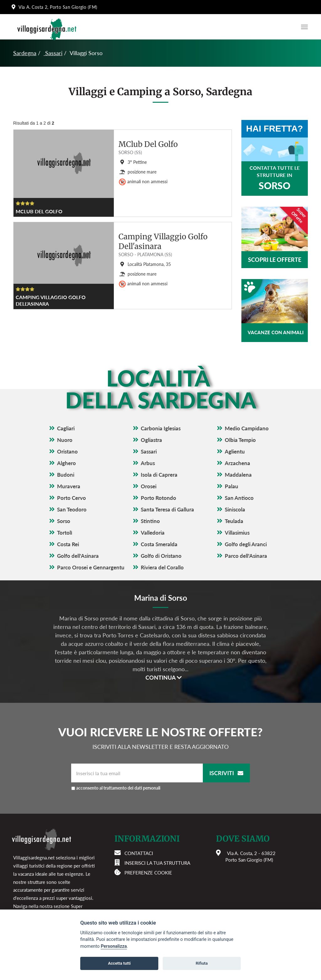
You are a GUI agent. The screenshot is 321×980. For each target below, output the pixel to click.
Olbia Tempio (240, 440)
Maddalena (238, 475)
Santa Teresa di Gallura (167, 509)
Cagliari (66, 428)
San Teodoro (72, 509)
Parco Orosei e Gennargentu (91, 567)
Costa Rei (68, 544)
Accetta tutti (119, 963)
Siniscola (235, 509)
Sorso (64, 521)
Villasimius (237, 533)
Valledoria (153, 533)
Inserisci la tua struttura (157, 863)
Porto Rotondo (158, 498)
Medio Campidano (247, 428)
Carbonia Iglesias (161, 428)
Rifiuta (202, 963)
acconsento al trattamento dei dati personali (118, 788)
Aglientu (235, 451)
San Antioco (239, 498)
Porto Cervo (71, 498)
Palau (232, 486)
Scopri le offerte (275, 260)
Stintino (150, 521)
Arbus (148, 463)
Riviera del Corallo (162, 567)
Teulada (234, 521)
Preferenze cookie (148, 873)
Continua (164, 677)
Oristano (67, 451)
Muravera (69, 486)
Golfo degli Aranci (246, 544)
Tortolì (65, 533)
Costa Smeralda (159, 544)
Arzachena (237, 463)
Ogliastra (151, 440)
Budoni (66, 475)
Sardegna (25, 53)
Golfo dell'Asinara (78, 556)
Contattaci (139, 853)
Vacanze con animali (276, 332)
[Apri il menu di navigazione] (303, 27)
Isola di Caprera (159, 475)
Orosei (149, 486)
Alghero (66, 463)
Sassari (53, 53)
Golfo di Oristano (161, 556)
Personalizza (114, 946)
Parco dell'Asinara (246, 556)
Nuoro (65, 440)
